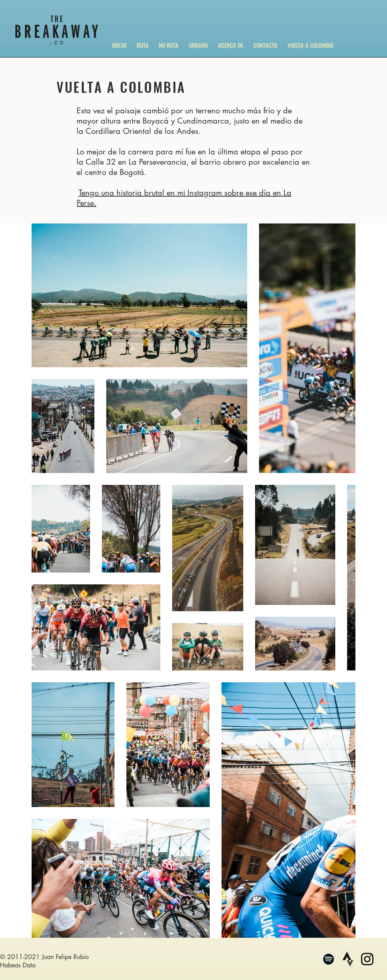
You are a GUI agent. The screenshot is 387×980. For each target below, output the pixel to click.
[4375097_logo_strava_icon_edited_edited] (348, 959)
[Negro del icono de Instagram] (367, 959)
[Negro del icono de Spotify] (329, 959)
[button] (143, 42)
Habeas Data (18, 965)
